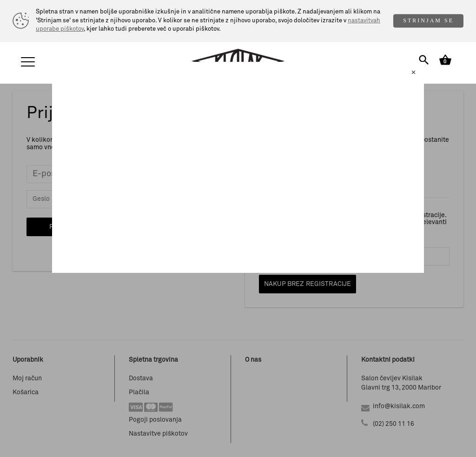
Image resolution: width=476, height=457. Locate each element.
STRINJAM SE (428, 20)
